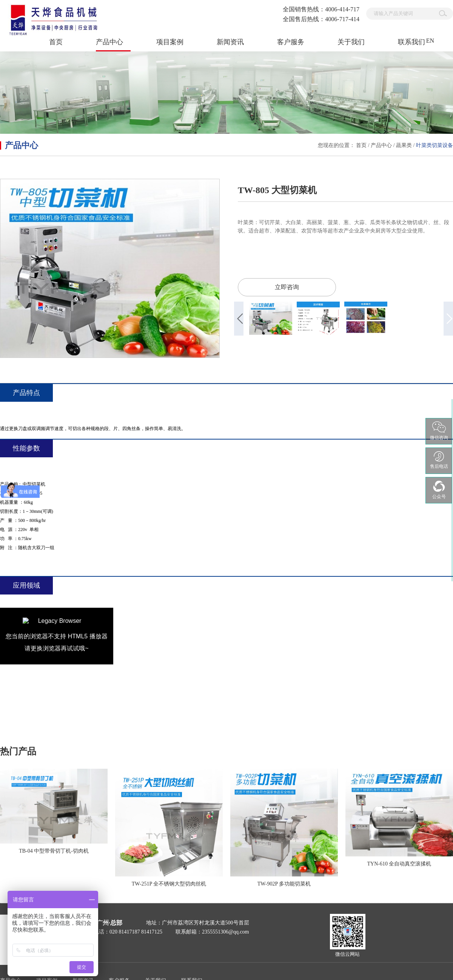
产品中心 (381, 145)
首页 (56, 42)
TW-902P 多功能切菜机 (284, 884)
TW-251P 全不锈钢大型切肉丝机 (169, 884)
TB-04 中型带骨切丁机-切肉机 (54, 851)
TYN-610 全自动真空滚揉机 (399, 864)
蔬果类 (404, 145)
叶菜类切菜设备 (435, 145)
